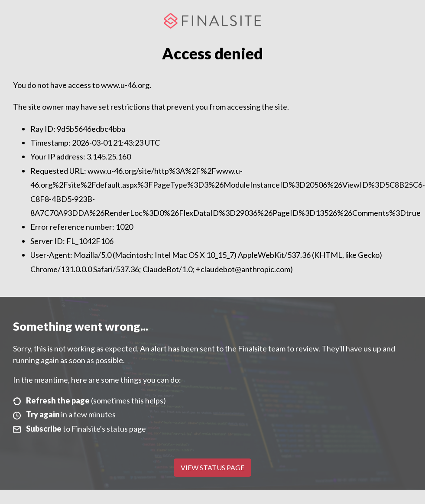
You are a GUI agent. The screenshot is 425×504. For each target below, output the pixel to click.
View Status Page (212, 467)
